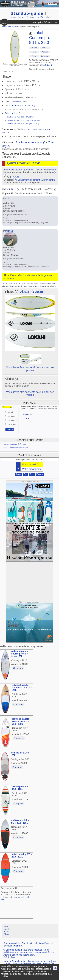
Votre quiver (7, 407)
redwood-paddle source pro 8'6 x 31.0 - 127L (21, 721)
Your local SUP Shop (6, 930)
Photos (34, 48)
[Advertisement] (30, 581)
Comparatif (17, 964)
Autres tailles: (11, 113)
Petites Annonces (33, 964)
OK (55, 968)
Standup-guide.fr (12, 943)
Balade (18, 474)
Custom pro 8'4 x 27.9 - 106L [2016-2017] (23, 120)
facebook (8, 946)
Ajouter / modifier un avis (23, 163)
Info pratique (16, 961)
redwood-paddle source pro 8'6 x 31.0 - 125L (20, 654)
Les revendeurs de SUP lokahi (14, 444)
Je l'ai (11, 412)
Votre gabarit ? (30, 465)
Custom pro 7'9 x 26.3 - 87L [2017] (21, 117)
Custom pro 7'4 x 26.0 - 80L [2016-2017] (23, 124)
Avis (34, 52)
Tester (34, 56)
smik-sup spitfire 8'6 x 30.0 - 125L (20, 822)
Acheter (45, 52)
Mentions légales (43, 943)
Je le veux (12, 424)
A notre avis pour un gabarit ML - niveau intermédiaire (30, 170)
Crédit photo (9, 957)
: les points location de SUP (16, 447)
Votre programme (32, 469)
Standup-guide (30, 13)
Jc (37, 189)
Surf (25, 474)
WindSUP (17, 102)
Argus (46, 964)
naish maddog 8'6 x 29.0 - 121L (22, 855)
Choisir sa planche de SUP (37, 961)
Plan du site (27, 943)
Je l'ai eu (12, 416)
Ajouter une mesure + (24, 106)
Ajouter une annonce (30, 142)
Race (32, 474)
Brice (14, 189)
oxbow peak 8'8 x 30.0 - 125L (21, 788)
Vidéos (45, 48)
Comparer (45, 56)
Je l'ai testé (13, 420)
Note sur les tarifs (34, 130)
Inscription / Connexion (45, 22)
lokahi (16, 27)
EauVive (40, 474)
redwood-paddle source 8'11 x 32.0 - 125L (22, 688)
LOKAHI (48, 65)
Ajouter (25, 292)
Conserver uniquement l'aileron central (36, 180)
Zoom (37, 292)
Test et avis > (7, 27)
